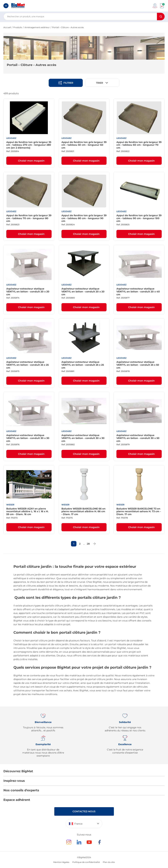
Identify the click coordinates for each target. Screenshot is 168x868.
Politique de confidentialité (86, 862)
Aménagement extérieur (37, 27)
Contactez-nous (84, 811)
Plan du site (109, 862)
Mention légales (61, 862)
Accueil (7, 27)
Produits (18, 27)
